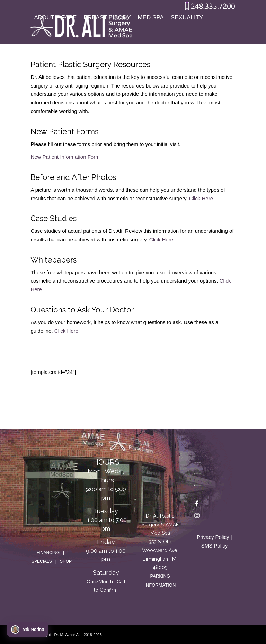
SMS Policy (215, 546)
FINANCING (48, 553)
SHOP (66, 561)
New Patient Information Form (65, 157)
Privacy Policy (213, 537)
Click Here (201, 198)
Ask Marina (28, 629)
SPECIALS (42, 561)
